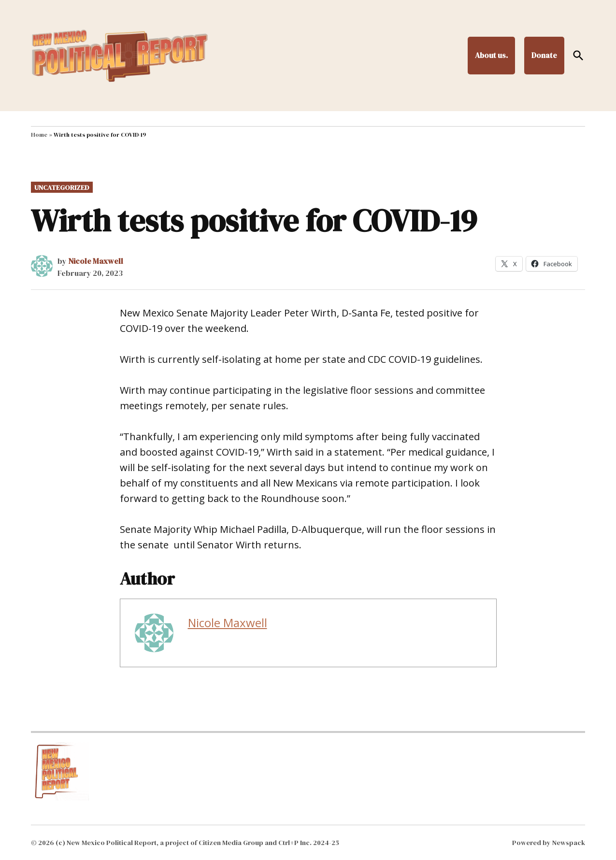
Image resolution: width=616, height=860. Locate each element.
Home (39, 135)
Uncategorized (62, 187)
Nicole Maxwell (96, 261)
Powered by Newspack (549, 843)
